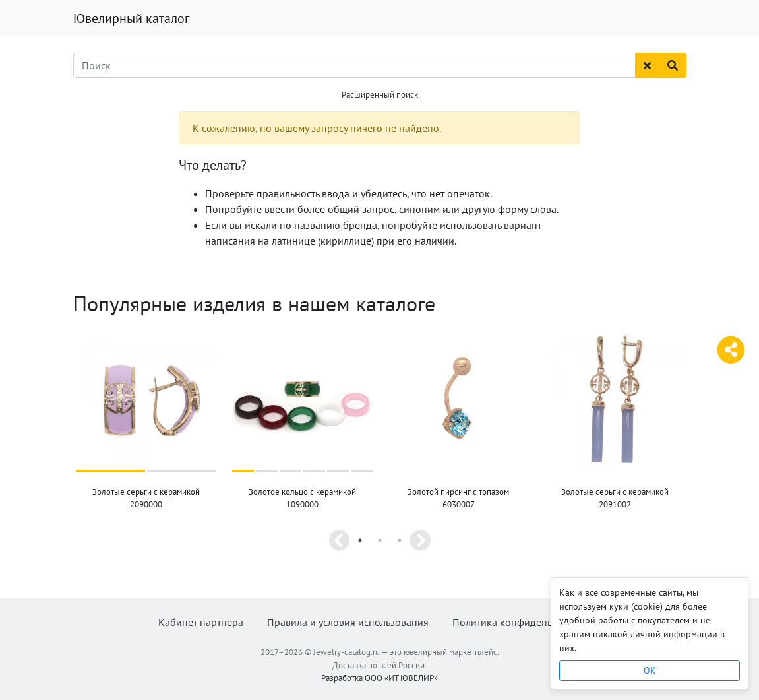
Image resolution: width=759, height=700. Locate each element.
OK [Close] (650, 670)
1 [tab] (360, 540)
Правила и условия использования (348, 622)
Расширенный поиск (380, 95)
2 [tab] (380, 540)
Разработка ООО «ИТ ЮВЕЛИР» (379, 677)
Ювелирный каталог (131, 18)
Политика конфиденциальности (527, 622)
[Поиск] (354, 65)
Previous (340, 540)
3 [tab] (400, 540)
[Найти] (673, 65)
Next (420, 540)
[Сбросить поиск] (647, 65)
